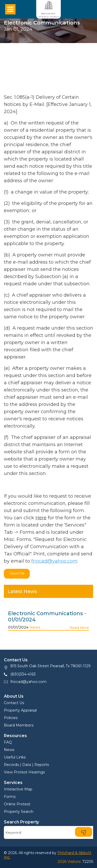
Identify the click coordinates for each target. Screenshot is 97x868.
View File (17, 573)
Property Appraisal (20, 710)
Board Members (19, 725)
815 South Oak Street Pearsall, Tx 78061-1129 (50, 666)
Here (41, 518)
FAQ (8, 742)
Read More (79, 628)
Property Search (19, 812)
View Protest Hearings (24, 772)
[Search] (48, 832)
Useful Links (15, 757)
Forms (10, 797)
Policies (11, 718)
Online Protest (17, 804)
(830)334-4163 (23, 674)
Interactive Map (18, 789)
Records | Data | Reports (26, 765)
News (35, 627)
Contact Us (14, 703)
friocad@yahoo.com (54, 561)
